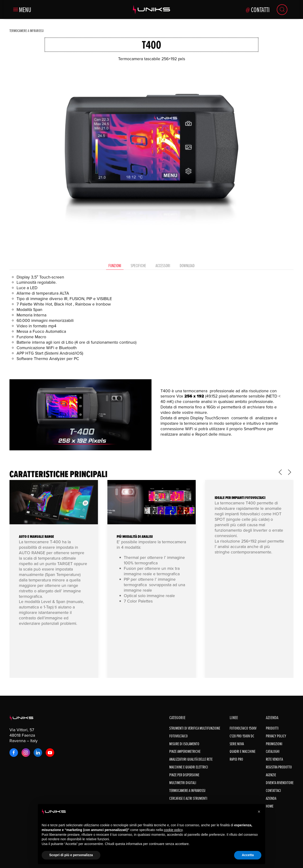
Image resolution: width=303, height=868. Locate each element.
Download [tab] (187, 265)
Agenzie (271, 775)
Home (270, 806)
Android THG (31, 649)
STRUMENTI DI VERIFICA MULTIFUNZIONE (195, 728)
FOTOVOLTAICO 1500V (243, 728)
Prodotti (272, 728)
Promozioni (274, 744)
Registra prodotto (279, 767)
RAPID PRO (236, 759)
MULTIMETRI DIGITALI (183, 783)
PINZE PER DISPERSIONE (184, 775)
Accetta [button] (248, 855)
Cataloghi (273, 751)
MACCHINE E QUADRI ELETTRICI (189, 767)
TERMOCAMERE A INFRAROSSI (187, 790)
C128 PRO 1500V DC (242, 736)
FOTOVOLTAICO (178, 736)
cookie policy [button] (173, 830)
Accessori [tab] (163, 265)
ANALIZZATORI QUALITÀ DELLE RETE (191, 759)
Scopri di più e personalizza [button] (71, 855)
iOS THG (27, 655)
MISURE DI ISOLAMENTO (184, 744)
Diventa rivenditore (280, 783)
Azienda (271, 798)
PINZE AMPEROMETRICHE (185, 751)
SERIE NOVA (237, 744)
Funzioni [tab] (115, 265)
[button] (22, 9)
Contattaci (273, 790)
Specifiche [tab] (138, 265)
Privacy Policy (276, 736)
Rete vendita (274, 759)
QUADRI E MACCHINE (243, 751)
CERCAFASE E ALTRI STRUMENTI (188, 798)
